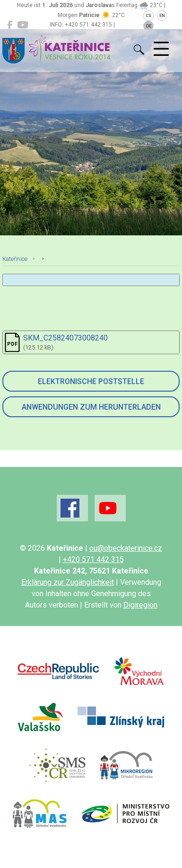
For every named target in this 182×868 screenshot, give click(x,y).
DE (149, 26)
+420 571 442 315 (93, 559)
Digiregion (140, 605)
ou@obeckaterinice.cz (126, 548)
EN (162, 16)
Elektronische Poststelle (91, 381)
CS (148, 16)
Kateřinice (15, 259)
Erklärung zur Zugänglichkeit (68, 582)
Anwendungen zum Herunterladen (91, 407)
